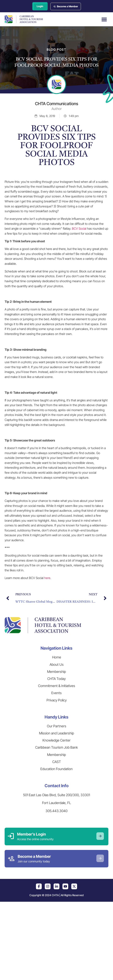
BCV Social (79, 229)
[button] (104, 19)
